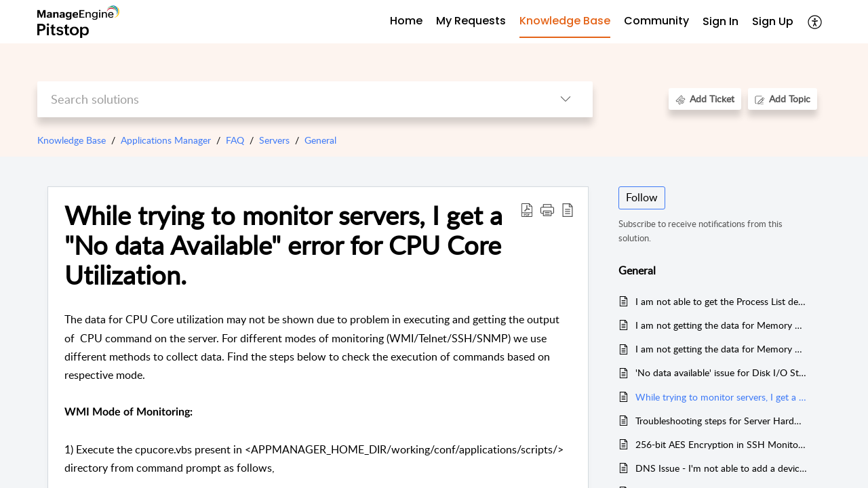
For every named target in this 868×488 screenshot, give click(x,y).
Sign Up (773, 21)
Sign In (721, 21)
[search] (288, 99)
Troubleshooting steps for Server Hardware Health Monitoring (721, 421)
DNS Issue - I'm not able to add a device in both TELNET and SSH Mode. (721, 468)
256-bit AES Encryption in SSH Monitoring (721, 444)
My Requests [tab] (471, 21)
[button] (815, 22)
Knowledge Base (72, 140)
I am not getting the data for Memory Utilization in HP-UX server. (721, 325)
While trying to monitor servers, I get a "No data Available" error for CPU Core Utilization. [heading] (283, 245)
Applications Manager (166, 140)
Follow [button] (642, 197)
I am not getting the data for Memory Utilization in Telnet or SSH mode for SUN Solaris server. (721, 349)
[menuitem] (721, 22)
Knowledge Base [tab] (565, 21)
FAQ (235, 140)
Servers (274, 140)
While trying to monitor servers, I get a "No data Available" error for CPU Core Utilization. (721, 397)
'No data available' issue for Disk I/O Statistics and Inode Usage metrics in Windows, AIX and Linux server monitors (721, 372)
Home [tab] (406, 21)
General (320, 140)
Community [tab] (656, 21)
